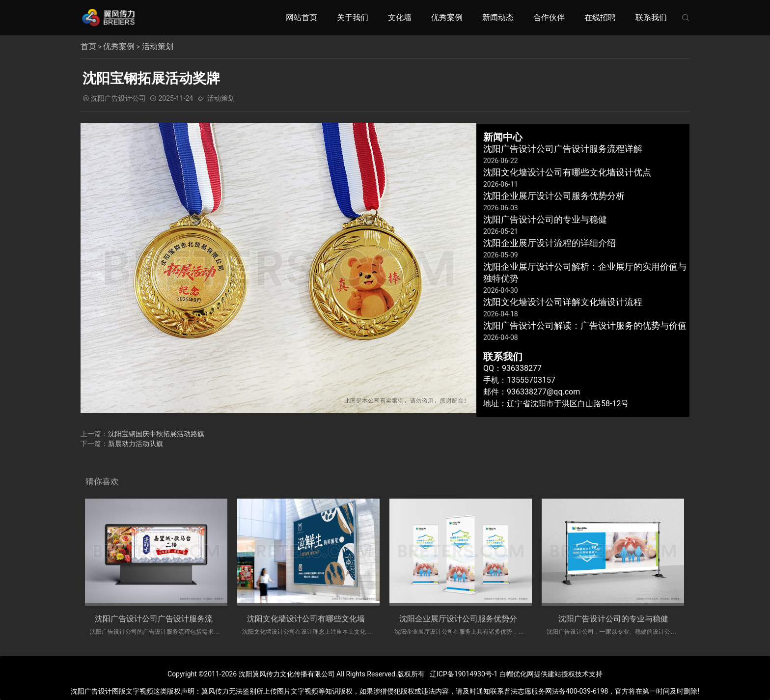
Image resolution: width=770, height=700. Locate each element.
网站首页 (302, 17)
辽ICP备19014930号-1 (464, 674)
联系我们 (651, 17)
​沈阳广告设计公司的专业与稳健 (613, 618)
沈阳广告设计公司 (118, 98)
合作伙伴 (549, 17)
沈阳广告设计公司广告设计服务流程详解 (165, 618)
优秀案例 (447, 17)
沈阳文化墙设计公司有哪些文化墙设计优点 (322, 618)
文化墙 (400, 17)
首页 (88, 46)
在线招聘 (600, 17)
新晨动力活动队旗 (136, 443)
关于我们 (353, 17)
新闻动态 (498, 17)
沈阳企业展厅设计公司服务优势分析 (462, 618)
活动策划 (158, 46)
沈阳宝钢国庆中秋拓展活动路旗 (156, 433)
